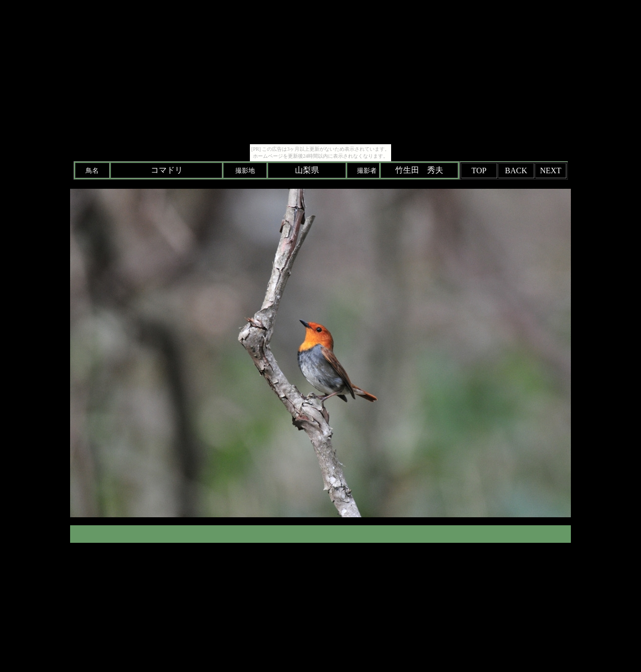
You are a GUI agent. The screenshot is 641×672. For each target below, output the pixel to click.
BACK (516, 171)
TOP (479, 171)
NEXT (551, 171)
